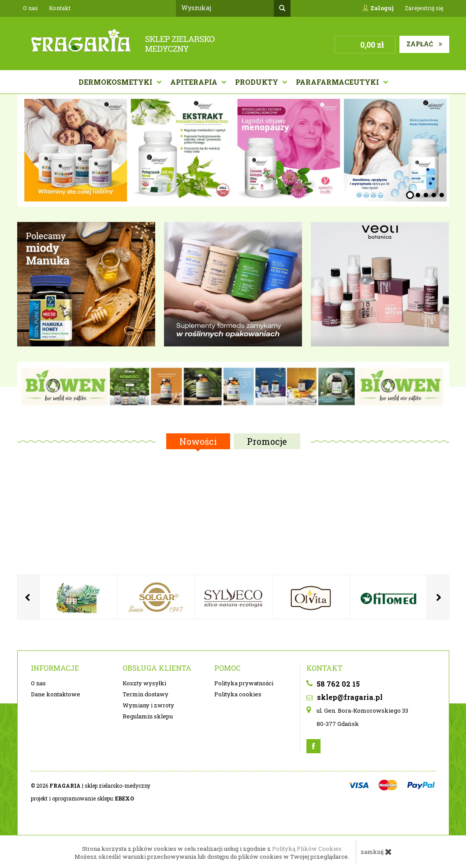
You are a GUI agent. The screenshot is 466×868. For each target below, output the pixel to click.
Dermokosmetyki (116, 82)
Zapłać (424, 44)
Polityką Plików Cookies (307, 849)
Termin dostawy (145, 694)
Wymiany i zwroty (148, 705)
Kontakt (60, 8)
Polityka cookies (238, 694)
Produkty (257, 82)
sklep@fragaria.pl (345, 697)
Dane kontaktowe (56, 694)
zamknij (376, 852)
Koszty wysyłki (144, 683)
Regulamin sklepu (148, 716)
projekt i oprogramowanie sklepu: (82, 798)
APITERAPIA (195, 82)
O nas (30, 8)
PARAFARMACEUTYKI (338, 82)
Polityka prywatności (244, 683)
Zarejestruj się (424, 8)
